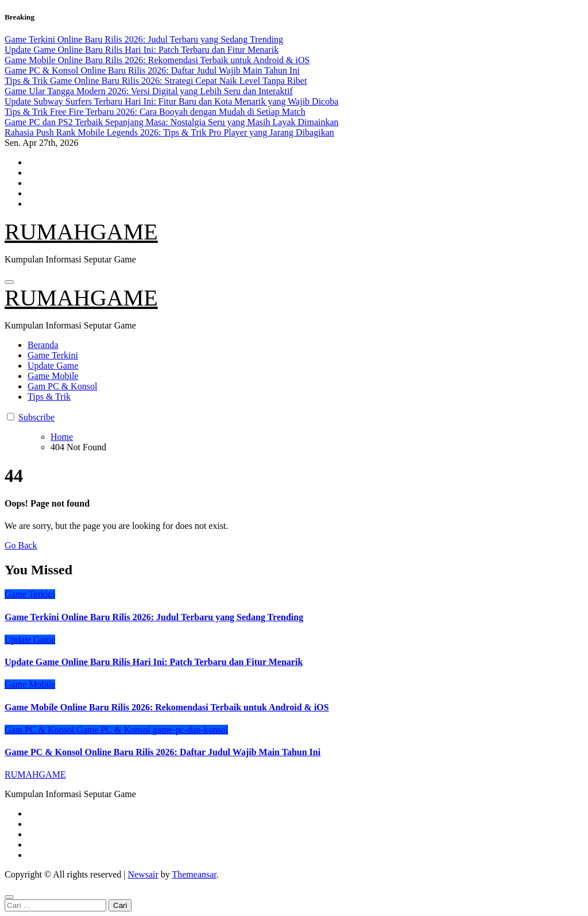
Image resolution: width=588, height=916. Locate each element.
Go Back (21, 545)
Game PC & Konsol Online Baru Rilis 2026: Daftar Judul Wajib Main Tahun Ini (163, 752)
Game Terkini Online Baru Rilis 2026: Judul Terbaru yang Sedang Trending (154, 617)
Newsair (143, 874)
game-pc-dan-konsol (191, 730)
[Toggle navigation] (9, 282)
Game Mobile (53, 376)
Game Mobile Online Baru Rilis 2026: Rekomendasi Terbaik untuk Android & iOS (167, 707)
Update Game (53, 366)
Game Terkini (53, 355)
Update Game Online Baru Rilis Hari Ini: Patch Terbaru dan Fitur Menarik (154, 662)
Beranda (43, 345)
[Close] (9, 897)
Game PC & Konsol (114, 730)
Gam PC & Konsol (62, 386)
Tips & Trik (49, 397)
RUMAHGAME (81, 232)
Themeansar (194, 874)
